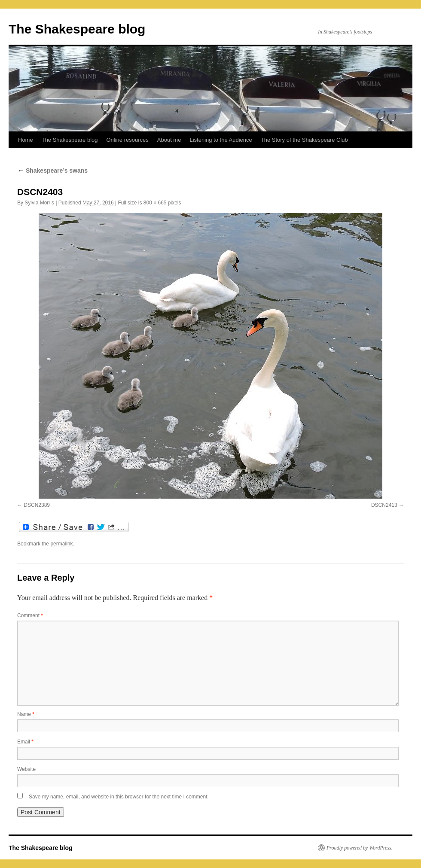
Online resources (128, 140)
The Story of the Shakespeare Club (304, 140)
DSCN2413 (384, 505)
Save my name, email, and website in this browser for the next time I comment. (119, 797)
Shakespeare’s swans (52, 171)
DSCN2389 (37, 505)
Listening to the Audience (221, 140)
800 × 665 (155, 203)
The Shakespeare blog (77, 29)
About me (169, 140)
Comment (30, 615)
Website (26, 769)
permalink (61, 544)
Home (26, 140)
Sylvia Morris (39, 203)
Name (26, 714)
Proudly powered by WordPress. (360, 848)
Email (25, 742)
